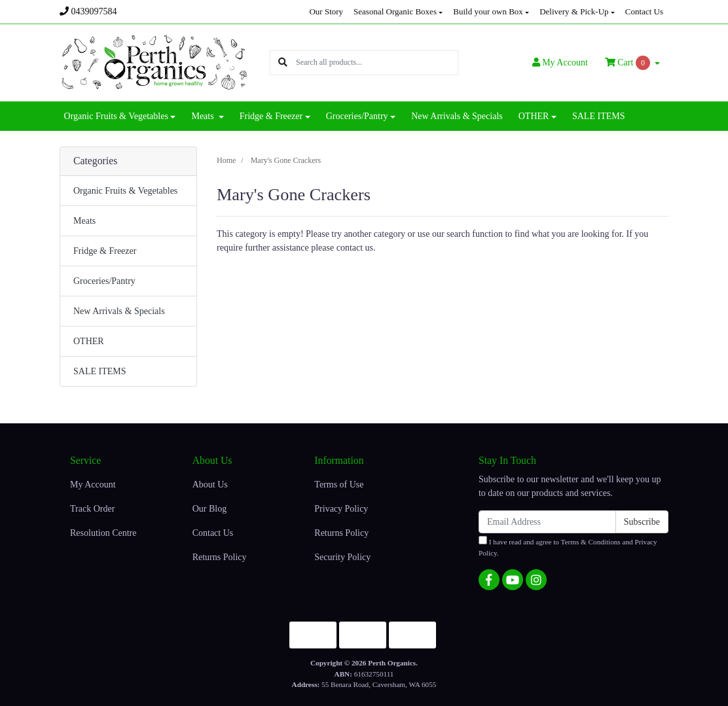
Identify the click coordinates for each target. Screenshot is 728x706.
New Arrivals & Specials (457, 116)
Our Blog (210, 509)
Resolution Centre (103, 533)
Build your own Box (488, 11)
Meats (84, 221)
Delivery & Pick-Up (574, 11)
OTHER (89, 341)
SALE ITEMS (599, 116)
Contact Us (644, 11)
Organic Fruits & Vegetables (125, 191)
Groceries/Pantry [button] (357, 116)
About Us (210, 485)
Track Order (92, 509)
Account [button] (560, 62)
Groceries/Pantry (104, 281)
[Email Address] (547, 522)
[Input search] (377, 62)
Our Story (326, 11)
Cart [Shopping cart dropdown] (629, 63)
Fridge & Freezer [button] (271, 116)
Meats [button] (204, 116)
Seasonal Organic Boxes (395, 11)
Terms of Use (339, 485)
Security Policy (342, 557)
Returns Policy (220, 557)
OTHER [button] (534, 116)
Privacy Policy (341, 509)
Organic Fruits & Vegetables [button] (116, 116)
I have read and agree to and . (568, 546)
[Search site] (283, 62)
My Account (93, 485)
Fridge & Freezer (105, 251)
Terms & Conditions (591, 542)
